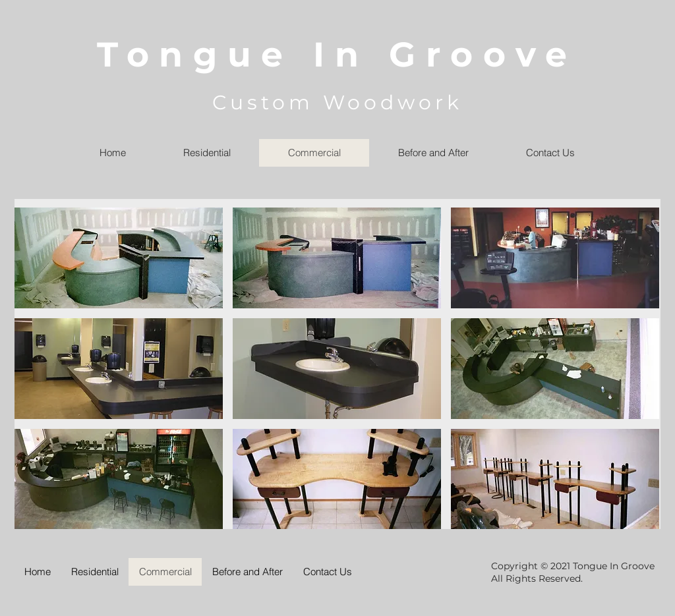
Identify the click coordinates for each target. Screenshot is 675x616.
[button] (119, 258)
